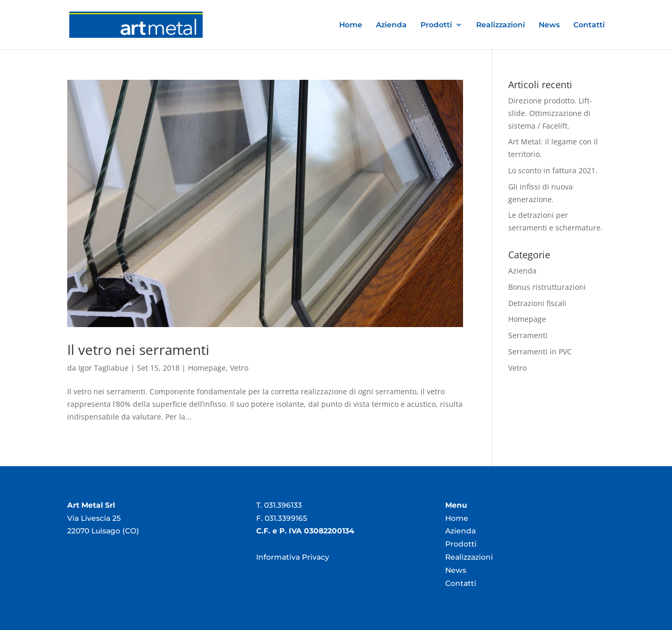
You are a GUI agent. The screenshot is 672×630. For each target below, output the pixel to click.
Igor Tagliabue (103, 368)
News (549, 25)
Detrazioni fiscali (537, 303)
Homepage (207, 368)
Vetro (239, 368)
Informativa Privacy (293, 557)
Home (351, 25)
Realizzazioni (501, 25)
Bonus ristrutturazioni (547, 287)
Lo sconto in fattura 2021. (553, 170)
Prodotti (436, 25)
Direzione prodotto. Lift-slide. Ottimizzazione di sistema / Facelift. (550, 113)
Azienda (391, 25)
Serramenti (528, 335)
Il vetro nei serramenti (138, 350)
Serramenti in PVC (540, 351)
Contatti (589, 25)
